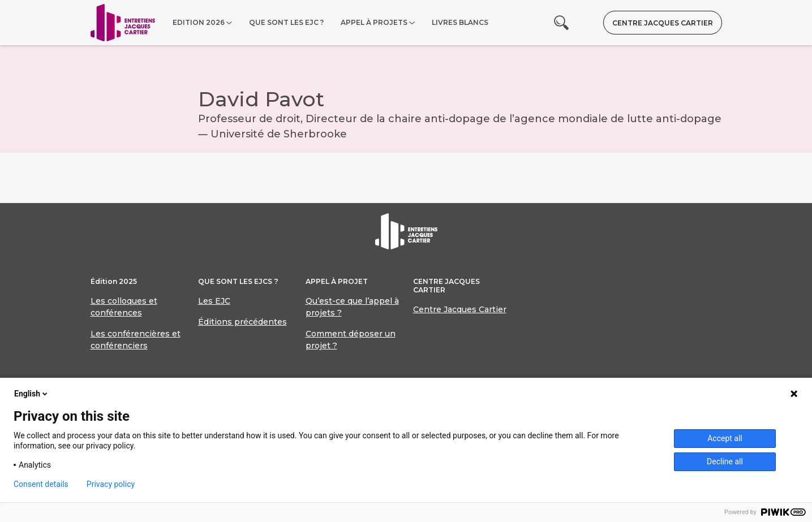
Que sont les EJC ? (286, 22)
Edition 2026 (199, 22)
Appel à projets (374, 22)
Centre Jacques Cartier (663, 23)
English (32, 394)
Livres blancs (460, 22)
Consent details (41, 484)
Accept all (725, 438)
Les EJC (214, 301)
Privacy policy (111, 484)
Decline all (725, 461)
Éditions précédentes (242, 322)
